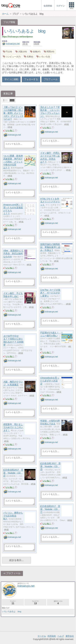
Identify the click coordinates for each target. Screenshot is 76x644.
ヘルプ (61, 636)
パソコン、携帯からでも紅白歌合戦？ (13, 516)
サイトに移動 (11, 79)
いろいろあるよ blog (25, 31)
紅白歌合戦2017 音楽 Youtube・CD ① (50, 509)
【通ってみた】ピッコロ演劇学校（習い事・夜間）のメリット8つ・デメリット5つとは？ (13, 113)
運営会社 (70, 636)
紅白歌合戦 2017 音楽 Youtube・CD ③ (50, 466)
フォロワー (35, 602)
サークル (42, 636)
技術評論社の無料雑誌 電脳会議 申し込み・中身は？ (50, 247)
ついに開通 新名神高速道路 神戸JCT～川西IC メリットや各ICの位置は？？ (13, 162)
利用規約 (52, 636)
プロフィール (51, 79)
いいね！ (10, 130)
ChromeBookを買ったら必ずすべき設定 (50, 381)
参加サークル (58, 602)
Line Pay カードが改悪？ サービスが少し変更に (50, 293)
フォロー (13, 602)
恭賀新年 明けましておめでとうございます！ (13, 427)
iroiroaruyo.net (11, 44)
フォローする (31, 79)
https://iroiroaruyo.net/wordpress (17, 37)
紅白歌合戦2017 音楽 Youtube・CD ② (13, 473)
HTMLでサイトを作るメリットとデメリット (50, 202)
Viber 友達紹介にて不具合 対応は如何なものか (13, 254)
